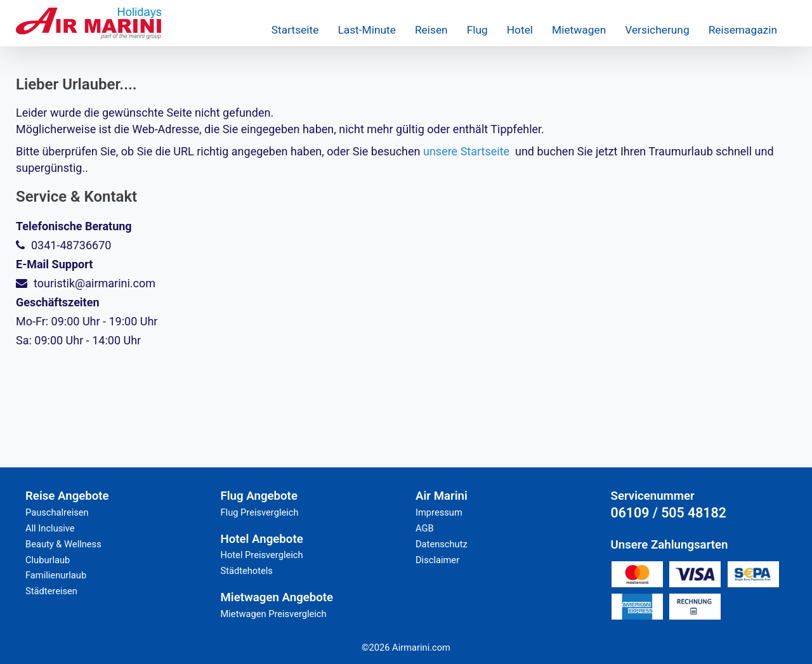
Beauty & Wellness (63, 544)
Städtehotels (247, 571)
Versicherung (657, 30)
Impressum (439, 512)
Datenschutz (442, 544)
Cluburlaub (48, 560)
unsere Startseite (466, 151)
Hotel (520, 30)
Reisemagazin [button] (743, 30)
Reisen (431, 30)
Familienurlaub (56, 575)
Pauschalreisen (57, 512)
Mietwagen (579, 30)
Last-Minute (366, 30)
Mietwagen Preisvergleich (274, 614)
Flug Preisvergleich (260, 512)
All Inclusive (50, 528)
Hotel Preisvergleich (262, 555)
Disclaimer (437, 560)
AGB (425, 528)
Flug (477, 30)
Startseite (295, 30)
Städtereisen (51, 591)
